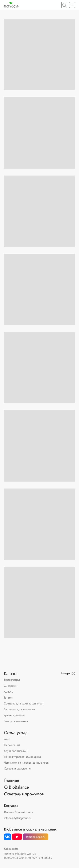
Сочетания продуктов (24, 794)
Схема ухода (16, 733)
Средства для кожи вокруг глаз (23, 703)
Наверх (66, 673)
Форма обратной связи (19, 812)
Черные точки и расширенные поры (27, 763)
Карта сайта (11, 849)
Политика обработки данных (20, 854)
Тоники (8, 698)
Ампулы (9, 692)
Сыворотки (11, 686)
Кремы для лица (14, 715)
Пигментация (12, 745)
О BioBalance (17, 787)
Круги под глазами (16, 751)
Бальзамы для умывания (19, 709)
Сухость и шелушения (18, 768)
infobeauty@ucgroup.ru (18, 818)
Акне (7, 739)
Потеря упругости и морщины (22, 757)
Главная (11, 780)
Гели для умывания (16, 721)
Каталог (11, 673)
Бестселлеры (12, 680)
